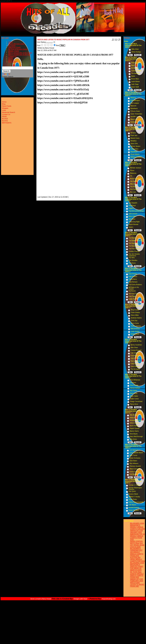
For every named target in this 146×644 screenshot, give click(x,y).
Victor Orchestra (135, 458)
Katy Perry (135, 65)
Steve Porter (133, 499)
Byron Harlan (134, 426)
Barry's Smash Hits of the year (19, 55)
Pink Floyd (132, 206)
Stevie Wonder (134, 224)
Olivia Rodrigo (136, 52)
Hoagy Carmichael (136, 401)
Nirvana (133, 133)
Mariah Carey (135, 138)
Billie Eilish (135, 49)
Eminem (133, 122)
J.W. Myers (132, 505)
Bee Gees (132, 219)
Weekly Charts (14, 51)
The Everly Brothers (135, 285)
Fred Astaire (135, 356)
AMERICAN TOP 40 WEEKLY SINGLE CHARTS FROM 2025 (137, 537)
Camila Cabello (136, 71)
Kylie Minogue (135, 100)
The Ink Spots (135, 369)
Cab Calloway (135, 353)
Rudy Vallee (134, 396)
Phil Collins (134, 189)
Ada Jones (133, 439)
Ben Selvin (134, 391)
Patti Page (132, 296)
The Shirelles (133, 260)
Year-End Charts (14, 47)
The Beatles (133, 238)
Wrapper (5, 108)
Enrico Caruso (134, 472)
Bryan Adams (135, 154)
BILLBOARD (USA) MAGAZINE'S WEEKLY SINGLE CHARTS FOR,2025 (137, 526)
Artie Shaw (134, 348)
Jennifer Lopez (135, 117)
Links (4, 110)
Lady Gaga (135, 84)
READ (11, 58)
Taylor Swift (135, 87)
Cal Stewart (133, 474)
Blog (4, 104)
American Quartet (136, 420)
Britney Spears (136, 146)
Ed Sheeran (135, 68)
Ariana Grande (136, 63)
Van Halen (133, 181)
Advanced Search (9, 112)
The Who (132, 258)
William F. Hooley (134, 497)
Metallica (134, 141)
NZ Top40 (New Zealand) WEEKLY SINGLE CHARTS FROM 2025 (137, 575)
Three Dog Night (134, 222)
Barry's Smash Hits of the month (20, 53)
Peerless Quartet (135, 466)
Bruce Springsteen (136, 179)
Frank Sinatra (135, 312)
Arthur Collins (134, 423)
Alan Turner (133, 455)
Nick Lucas (134, 393)
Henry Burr (133, 418)
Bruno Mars (135, 79)
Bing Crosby (135, 310)
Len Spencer (134, 450)
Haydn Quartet (135, 428)
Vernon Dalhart (135, 388)
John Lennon (133, 214)
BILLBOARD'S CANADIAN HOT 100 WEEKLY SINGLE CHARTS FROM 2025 (137, 552)
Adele (133, 76)
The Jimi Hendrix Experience (134, 255)
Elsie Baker (133, 461)
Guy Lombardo (136, 361)
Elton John (132, 216)
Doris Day (134, 321)
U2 (131, 176)
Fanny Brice (134, 404)
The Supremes (134, 243)
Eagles (131, 208)
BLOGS (11, 60)
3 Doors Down (135, 111)
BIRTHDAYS (13, 62)
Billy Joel (133, 184)
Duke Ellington (135, 366)
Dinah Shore (135, 334)
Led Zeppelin (133, 203)
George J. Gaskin (135, 485)
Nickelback (134, 109)
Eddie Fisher (133, 299)
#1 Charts (12, 46)
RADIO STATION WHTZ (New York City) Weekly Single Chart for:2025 (137, 544)
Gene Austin (134, 385)
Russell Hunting (134, 507)
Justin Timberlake (136, 114)
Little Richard (133, 282)
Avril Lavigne (135, 103)
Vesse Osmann (134, 510)
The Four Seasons (135, 249)
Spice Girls (134, 144)
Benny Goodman (136, 345)
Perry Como (135, 323)
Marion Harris (134, 431)
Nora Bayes (134, 434)
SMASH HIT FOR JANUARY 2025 (136, 531)
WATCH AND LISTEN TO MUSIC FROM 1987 (137, 584)
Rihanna (133, 98)
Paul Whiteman (135, 380)
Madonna (133, 173)
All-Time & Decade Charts (18, 49)
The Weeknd (135, 73)
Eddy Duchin (135, 364)
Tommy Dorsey (136, 326)
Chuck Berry (133, 279)
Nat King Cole (133, 294)
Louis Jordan (135, 331)
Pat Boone (132, 291)
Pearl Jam (134, 135)
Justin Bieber (136, 82)
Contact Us (12, 56)
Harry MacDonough (136, 436)
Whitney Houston (136, 157)
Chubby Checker (134, 251)
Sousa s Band (133, 494)
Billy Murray (134, 415)
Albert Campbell (135, 469)
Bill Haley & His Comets (134, 288)
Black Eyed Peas (136, 119)
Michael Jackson (136, 168)
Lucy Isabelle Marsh (136, 453)
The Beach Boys (134, 246)
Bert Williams (134, 463)
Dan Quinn (132, 491)
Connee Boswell (136, 350)
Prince (132, 171)
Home (11, 42)
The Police (134, 187)
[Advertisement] (46, 151)
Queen (131, 227)
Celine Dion (135, 149)
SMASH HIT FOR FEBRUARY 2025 (137, 580)
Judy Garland (135, 358)
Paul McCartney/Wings (136, 211)
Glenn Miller (135, 315)
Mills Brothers (135, 329)
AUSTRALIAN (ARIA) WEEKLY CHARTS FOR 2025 (137, 559)
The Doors (132, 263)
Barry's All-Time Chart (16, 44)
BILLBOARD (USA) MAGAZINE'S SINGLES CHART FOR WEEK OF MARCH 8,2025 (137, 566)
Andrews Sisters (136, 318)
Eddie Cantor (134, 399)
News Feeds (7, 106)
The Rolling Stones (135, 241)
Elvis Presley (133, 274)
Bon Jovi (133, 192)
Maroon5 (133, 106)
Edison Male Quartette (136, 502)
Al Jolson (133, 383)
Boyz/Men (134, 152)
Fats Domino (133, 277)
